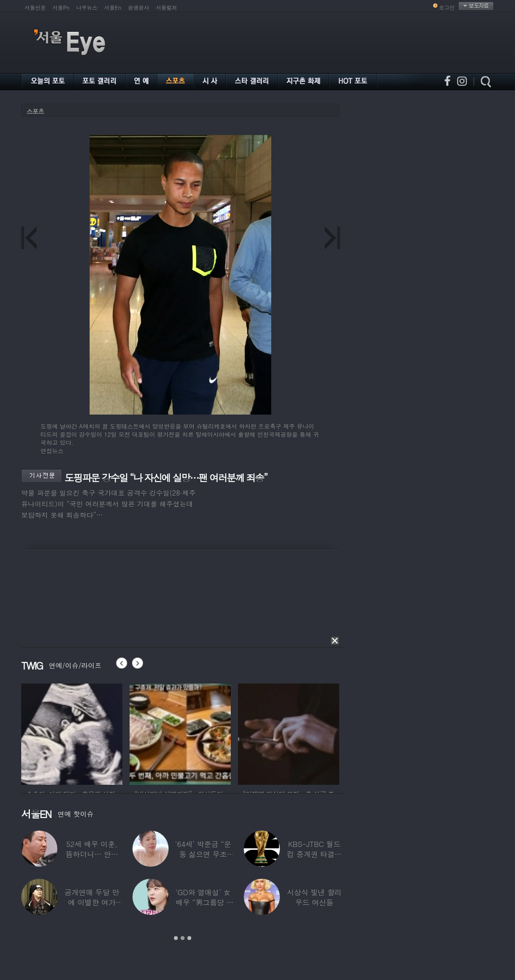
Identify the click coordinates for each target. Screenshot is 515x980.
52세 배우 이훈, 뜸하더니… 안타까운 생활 (92, 854)
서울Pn (61, 7)
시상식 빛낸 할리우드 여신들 (314, 897)
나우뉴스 (87, 7)
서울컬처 (167, 7)
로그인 (447, 7)
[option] (72, 733)
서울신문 (35, 7)
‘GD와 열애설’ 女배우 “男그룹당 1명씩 (203, 902)
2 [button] (183, 938)
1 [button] (176, 938)
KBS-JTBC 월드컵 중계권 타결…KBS (314, 854)
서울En (112, 7)
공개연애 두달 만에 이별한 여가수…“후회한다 (92, 902)
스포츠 (35, 111)
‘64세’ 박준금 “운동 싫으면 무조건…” (203, 854)
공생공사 (139, 7)
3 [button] (189, 938)
